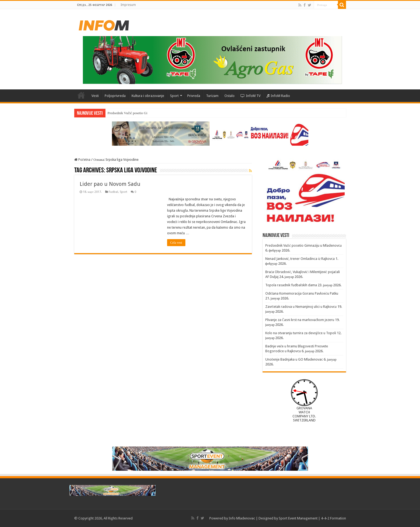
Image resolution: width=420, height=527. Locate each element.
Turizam (212, 96)
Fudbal (113, 192)
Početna (81, 95)
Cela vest (176, 243)
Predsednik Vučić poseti (124, 113)
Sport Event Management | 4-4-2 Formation (312, 518)
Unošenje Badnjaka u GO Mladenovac (294, 359)
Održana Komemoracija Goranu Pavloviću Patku (302, 293)
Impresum (128, 5)
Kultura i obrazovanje (148, 96)
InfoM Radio (278, 96)
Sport (174, 96)
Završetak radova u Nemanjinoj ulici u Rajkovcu (301, 307)
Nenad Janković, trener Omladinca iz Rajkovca (300, 259)
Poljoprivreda (115, 96)
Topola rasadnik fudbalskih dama (291, 285)
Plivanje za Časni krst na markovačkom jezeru (300, 320)
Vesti (95, 96)
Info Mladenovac (242, 518)
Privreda (194, 96)
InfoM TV (250, 96)
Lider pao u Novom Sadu (110, 184)
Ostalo (230, 96)
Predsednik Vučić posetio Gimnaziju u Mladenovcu (304, 245)
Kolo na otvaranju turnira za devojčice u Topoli (301, 333)
